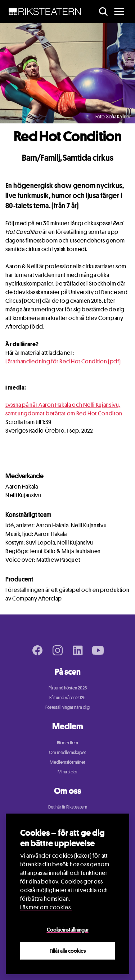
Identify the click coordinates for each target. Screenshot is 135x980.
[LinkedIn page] (78, 650)
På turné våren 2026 (67, 697)
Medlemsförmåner (67, 762)
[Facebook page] (37, 650)
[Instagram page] (58, 650)
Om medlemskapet (67, 752)
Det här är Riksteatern (68, 807)
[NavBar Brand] (45, 11)
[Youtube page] (98, 650)
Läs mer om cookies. (46, 907)
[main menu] (119, 11)
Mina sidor (68, 772)
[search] (103, 11)
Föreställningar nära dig (67, 707)
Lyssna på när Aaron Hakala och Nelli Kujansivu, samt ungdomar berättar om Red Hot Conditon (64, 409)
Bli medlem (67, 743)
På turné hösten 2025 (68, 688)
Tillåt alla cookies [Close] (68, 951)
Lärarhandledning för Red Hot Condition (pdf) (63, 361)
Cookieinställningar (68, 929)
